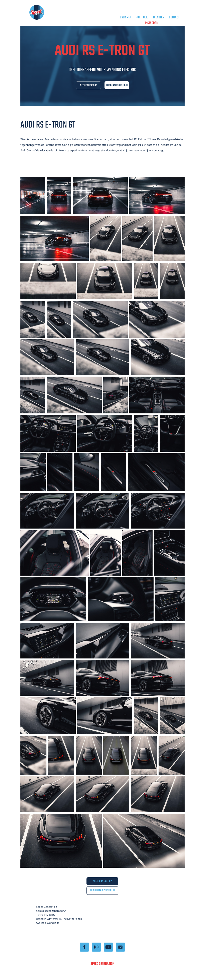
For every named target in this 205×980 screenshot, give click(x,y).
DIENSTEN (159, 18)
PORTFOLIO (142, 18)
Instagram (152, 23)
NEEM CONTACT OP (88, 85)
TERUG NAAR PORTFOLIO (117, 85)
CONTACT (174, 18)
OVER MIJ (125, 18)
